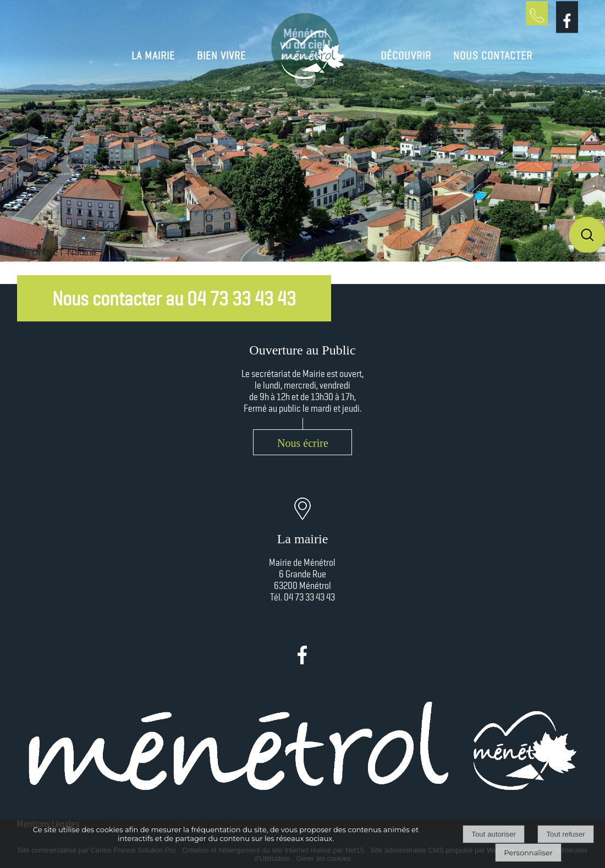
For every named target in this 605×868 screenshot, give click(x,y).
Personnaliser (528, 853)
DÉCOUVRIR (406, 56)
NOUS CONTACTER (493, 56)
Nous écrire (303, 443)
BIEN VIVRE (221, 56)
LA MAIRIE (153, 56)
